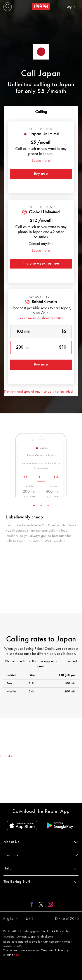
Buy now (41, 174)
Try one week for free (41, 263)
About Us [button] (40, 842)
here (17, 955)
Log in (71, 7)
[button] (10, 919)
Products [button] (40, 855)
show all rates (52, 318)
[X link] (41, 904)
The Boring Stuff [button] (40, 882)
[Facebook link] (33, 904)
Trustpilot (6, 756)
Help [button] (40, 868)
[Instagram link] (49, 904)
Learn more (41, 161)
